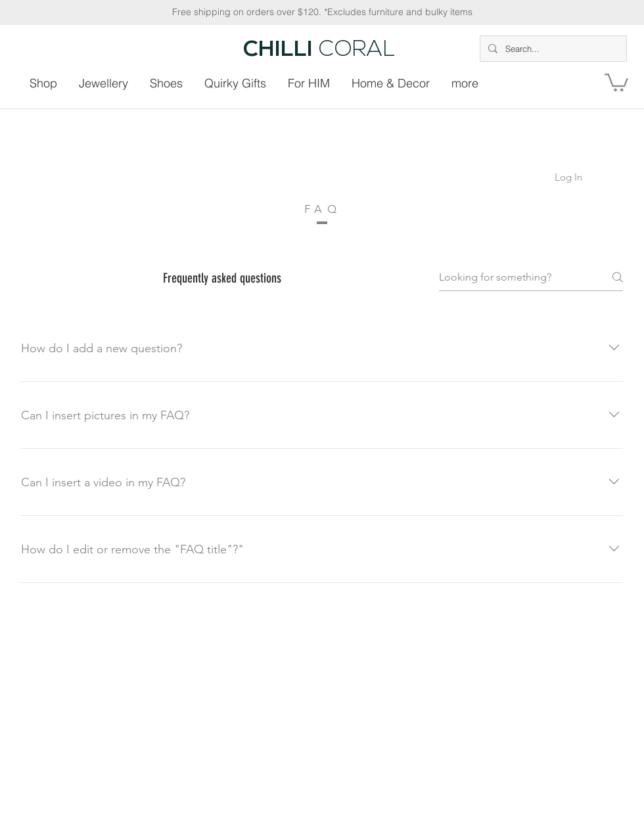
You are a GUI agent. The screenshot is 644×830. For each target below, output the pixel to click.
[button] (616, 81)
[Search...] (552, 49)
